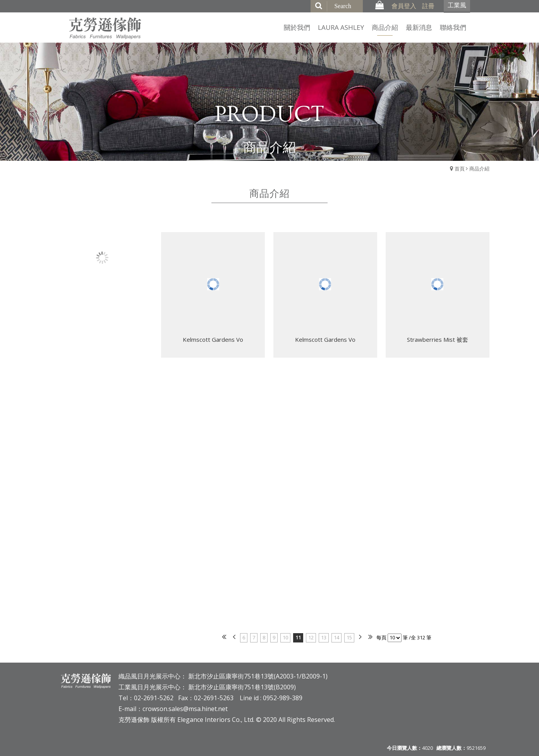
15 (349, 637)
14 (336, 637)
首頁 (460, 169)
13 (324, 637)
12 (311, 637)
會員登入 (404, 6)
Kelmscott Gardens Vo (213, 341)
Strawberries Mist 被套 (438, 341)
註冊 (428, 6)
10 (285, 637)
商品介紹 (479, 169)
